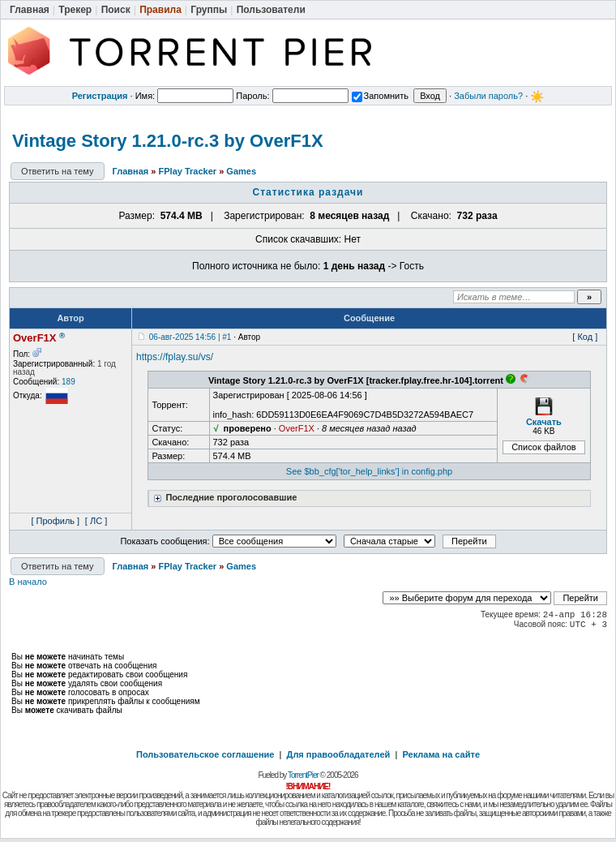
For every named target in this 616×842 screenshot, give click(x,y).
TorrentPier (303, 775)
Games (241, 171)
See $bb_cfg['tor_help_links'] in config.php (369, 471)
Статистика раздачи (308, 192)
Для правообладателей (339, 754)
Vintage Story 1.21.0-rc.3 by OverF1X (168, 141)
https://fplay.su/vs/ (175, 357)
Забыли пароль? (488, 96)
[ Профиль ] (55, 521)
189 (68, 382)
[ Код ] (585, 337)
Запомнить (380, 96)
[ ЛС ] (96, 521)
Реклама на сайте (441, 754)
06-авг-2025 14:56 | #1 (190, 337)
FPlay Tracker (188, 171)
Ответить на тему (58, 171)
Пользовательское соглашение (205, 754)
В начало (28, 582)
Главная (131, 171)
